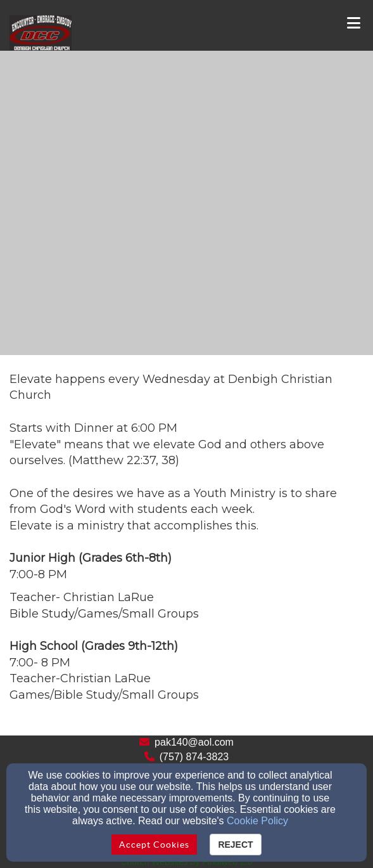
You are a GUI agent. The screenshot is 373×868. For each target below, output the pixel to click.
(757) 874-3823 (194, 757)
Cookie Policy (257, 821)
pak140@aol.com (194, 742)
